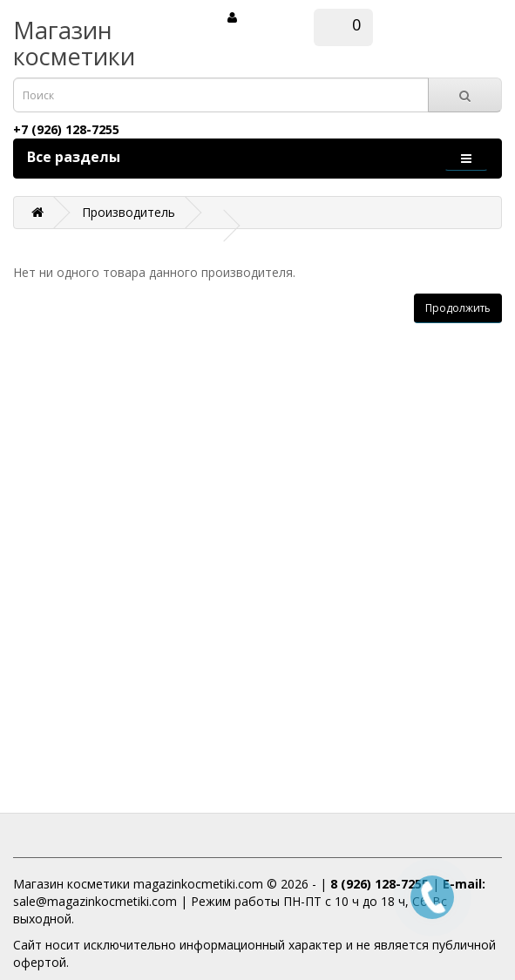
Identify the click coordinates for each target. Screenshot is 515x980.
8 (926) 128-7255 (379, 884)
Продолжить (458, 308)
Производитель (129, 212)
